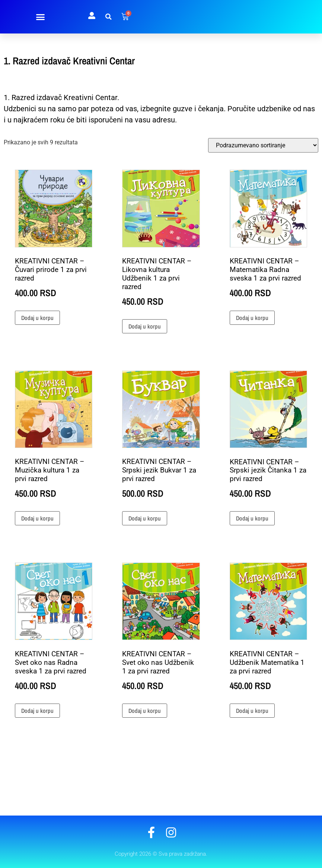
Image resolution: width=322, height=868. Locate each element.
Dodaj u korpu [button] (37, 318)
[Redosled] (263, 145)
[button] (41, 17)
